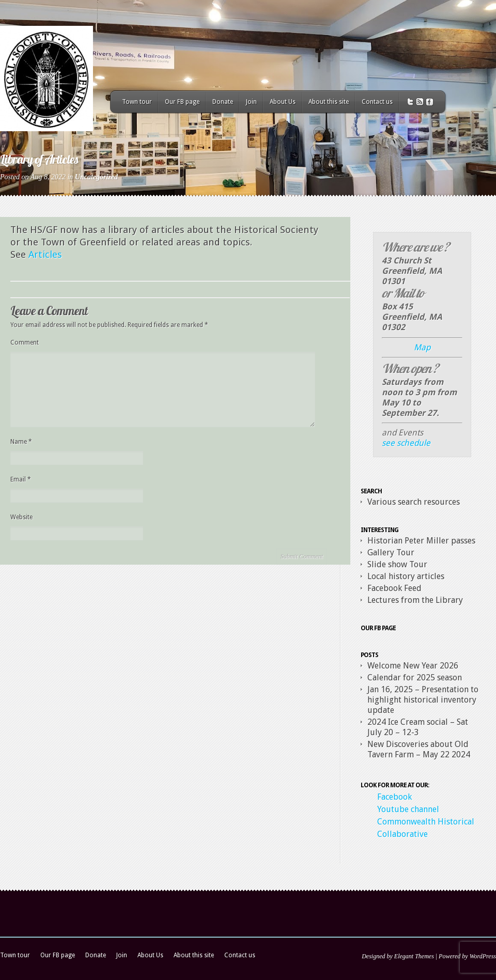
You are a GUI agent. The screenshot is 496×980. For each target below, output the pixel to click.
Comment (25, 343)
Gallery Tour (391, 553)
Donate (223, 102)
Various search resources (414, 502)
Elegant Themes (414, 956)
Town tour (137, 102)
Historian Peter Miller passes (421, 541)
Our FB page (182, 102)
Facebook (394, 797)
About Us (283, 102)
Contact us (377, 102)
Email (21, 479)
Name (21, 442)
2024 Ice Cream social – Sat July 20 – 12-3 (418, 727)
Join (251, 102)
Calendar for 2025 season (415, 678)
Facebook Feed (394, 588)
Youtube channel (408, 809)
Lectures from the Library (415, 600)
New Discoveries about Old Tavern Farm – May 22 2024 (419, 749)
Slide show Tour (397, 564)
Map (422, 347)
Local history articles (406, 576)
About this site (329, 102)
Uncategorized (96, 177)
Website (21, 517)
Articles (45, 254)
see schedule (406, 443)
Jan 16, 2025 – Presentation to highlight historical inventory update (423, 700)
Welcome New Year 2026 (413, 666)
